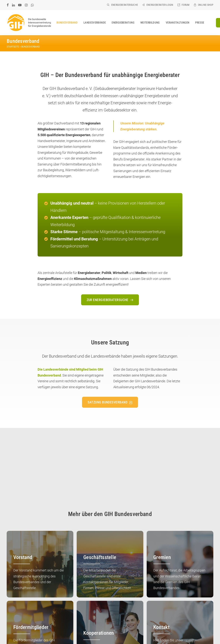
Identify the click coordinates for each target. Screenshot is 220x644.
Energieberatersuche (125, 5)
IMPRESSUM (65, 632)
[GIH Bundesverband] (29, 23)
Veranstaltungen (178, 23)
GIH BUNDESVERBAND (29, 632)
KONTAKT (50, 632)
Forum (186, 5)
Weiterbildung (150, 23)
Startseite (13, 47)
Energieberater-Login (160, 5)
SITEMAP (25, 637)
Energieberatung (123, 23)
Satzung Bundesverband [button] (110, 402)
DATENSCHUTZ (83, 632)
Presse (200, 23)
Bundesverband (67, 23)
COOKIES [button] (12, 637)
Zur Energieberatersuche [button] (110, 300)
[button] (8, 5)
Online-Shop (206, 5)
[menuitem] (122, 5)
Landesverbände (95, 23)
